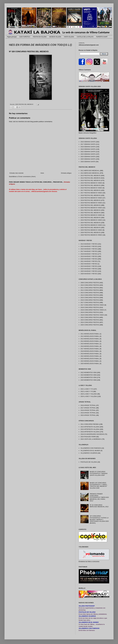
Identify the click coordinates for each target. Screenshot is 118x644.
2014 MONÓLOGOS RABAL (90, 341)
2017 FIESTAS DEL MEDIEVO (90, 190)
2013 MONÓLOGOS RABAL (90, 339)
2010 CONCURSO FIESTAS (90, 285)
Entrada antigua (66, 173)
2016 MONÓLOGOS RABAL (90, 346)
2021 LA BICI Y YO (87, 389)
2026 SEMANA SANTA (88, 162)
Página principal (12, 37)
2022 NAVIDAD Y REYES (89, 264)
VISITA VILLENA (69, 37)
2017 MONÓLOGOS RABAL (90, 349)
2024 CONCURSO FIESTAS (90, 322)
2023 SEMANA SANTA (88, 154)
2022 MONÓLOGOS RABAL (90, 356)
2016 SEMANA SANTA (88, 142)
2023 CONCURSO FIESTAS (90, 320)
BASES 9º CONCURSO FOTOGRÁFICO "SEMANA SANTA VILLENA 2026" (99, 473)
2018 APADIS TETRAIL (88, 410)
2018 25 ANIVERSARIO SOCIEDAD (92, 434)
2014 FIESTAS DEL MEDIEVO (90, 178)
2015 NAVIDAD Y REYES (89, 246)
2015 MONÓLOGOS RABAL (90, 344)
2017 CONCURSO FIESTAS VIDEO (92, 305)
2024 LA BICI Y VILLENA (89, 396)
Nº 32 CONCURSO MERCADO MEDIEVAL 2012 (99, 506)
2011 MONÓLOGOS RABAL (90, 334)
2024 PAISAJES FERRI (88, 437)
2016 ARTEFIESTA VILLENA (90, 432)
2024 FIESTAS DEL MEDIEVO (90, 223)
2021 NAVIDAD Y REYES (89, 261)
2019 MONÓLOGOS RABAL (90, 354)
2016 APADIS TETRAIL (88, 405)
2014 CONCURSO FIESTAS (90, 295)
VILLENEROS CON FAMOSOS (91, 448)
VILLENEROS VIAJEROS (89, 453)
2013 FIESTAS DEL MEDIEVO (90, 175)
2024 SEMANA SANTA (88, 157)
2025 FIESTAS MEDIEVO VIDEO (91, 230)
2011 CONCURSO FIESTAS (90, 288)
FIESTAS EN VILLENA (40, 37)
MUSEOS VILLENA (55, 37)
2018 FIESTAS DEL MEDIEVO (90, 195)
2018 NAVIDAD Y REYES (89, 254)
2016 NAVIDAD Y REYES (89, 249)
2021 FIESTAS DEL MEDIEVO (90, 210)
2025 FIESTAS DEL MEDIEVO (24, 104)
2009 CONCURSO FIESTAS (90, 283)
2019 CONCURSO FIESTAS (90, 312)
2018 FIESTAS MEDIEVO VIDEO (91, 198)
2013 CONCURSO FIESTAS (90, 293)
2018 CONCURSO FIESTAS (90, 307)
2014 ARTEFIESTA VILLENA (90, 427)
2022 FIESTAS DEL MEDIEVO (90, 213)
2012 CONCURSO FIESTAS (90, 290)
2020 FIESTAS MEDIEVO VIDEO (91, 208)
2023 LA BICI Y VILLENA (89, 394)
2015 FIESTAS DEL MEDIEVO (90, 180)
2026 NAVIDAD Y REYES (89, 274)
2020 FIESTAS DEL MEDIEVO (90, 205)
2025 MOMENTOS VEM (88, 380)
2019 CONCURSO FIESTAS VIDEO (92, 315)
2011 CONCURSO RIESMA (90, 424)
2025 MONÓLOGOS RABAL (90, 364)
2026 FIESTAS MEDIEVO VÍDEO (91, 235)
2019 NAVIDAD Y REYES (89, 256)
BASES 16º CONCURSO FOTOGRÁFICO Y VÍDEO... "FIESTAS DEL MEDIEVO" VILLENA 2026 (99, 485)
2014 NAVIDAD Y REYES (89, 244)
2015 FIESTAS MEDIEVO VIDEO (91, 183)
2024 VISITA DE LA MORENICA (91, 439)
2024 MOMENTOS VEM (88, 377)
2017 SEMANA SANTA (88, 144)
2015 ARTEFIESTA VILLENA (90, 429)
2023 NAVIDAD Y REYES (89, 266)
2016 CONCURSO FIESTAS (90, 300)
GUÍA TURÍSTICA (25, 37)
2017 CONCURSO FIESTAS (90, 302)
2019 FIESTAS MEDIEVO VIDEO (91, 203)
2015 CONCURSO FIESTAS (90, 298)
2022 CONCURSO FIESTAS (90, 317)
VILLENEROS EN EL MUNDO (90, 451)
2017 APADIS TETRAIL (88, 408)
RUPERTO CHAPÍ (102, 37)
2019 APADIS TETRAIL (88, 413)
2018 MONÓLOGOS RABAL (90, 351)
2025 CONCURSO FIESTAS (90, 325)
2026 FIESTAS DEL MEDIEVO (90, 232)
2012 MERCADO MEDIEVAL (90, 173)
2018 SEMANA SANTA (88, 147)
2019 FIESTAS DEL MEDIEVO (90, 200)
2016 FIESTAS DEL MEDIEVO (90, 185)
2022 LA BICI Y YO (87, 391)
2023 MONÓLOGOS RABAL (90, 359)
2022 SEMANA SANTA (88, 152)
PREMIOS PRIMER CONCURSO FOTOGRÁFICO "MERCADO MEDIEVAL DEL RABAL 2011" (99, 497)
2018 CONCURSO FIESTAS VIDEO (92, 310)
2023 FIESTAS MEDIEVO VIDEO (91, 220)
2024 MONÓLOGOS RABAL (90, 361)
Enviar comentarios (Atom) (27, 177)
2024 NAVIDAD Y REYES (89, 269)
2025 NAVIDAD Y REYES (89, 271)
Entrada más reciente (17, 173)
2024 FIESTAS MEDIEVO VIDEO (91, 225)
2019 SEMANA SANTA (88, 149)
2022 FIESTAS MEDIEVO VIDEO (91, 215)
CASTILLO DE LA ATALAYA (85, 37)
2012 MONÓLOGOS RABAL (90, 336)
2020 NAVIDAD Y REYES (89, 259)
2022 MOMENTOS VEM (88, 372)
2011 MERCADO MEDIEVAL (90, 171)
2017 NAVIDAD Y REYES (89, 251)
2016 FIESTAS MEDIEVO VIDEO (91, 188)
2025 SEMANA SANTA (88, 159)
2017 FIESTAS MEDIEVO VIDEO (91, 193)
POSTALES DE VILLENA (89, 462)
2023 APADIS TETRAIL (88, 415)
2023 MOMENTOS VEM (88, 375)
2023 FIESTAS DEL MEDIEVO (90, 218)
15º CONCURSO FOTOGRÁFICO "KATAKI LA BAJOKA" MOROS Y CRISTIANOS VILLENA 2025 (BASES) (99, 519)
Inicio (42, 173)
